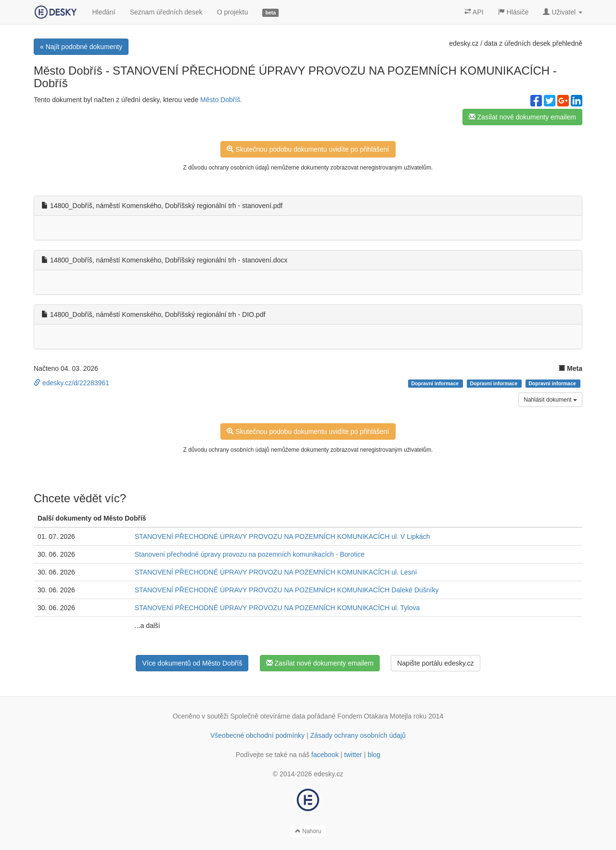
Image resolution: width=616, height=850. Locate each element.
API (474, 12)
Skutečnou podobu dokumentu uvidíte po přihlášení (308, 149)
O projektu (233, 12)
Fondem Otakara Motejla (374, 716)
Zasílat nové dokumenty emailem (522, 117)
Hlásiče (513, 12)
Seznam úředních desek (166, 12)
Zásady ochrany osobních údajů (358, 735)
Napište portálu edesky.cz (435, 663)
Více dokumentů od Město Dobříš (192, 663)
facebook (325, 755)
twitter (353, 755)
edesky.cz (464, 43)
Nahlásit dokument (550, 400)
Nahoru (308, 831)
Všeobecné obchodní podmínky (257, 735)
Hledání (103, 12)
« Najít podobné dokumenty (81, 47)
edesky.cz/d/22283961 (71, 383)
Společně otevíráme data (268, 716)
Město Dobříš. (221, 100)
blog (374, 755)
